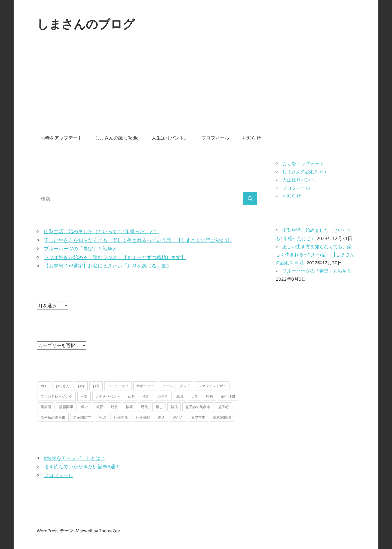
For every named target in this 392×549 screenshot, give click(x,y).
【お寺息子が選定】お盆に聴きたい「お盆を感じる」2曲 (106, 266)
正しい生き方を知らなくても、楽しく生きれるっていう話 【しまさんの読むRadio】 (138, 240)
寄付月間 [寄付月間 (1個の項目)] (228, 396)
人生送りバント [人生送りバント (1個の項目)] (108, 396)
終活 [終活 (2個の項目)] (161, 417)
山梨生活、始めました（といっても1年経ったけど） (102, 231)
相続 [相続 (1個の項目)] (102, 417)
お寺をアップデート (61, 138)
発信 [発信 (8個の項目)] (174, 407)
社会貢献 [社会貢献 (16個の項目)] (143, 417)
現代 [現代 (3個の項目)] (144, 407)
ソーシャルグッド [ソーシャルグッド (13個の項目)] (176, 386)
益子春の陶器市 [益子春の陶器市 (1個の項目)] (198, 407)
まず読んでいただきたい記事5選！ (82, 467)
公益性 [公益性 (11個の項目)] (163, 396)
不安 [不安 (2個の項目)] (84, 396)
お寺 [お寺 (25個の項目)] (81, 386)
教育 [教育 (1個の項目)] (100, 407)
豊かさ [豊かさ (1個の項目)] (178, 417)
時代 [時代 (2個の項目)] (115, 407)
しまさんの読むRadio (117, 138)
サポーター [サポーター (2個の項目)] (145, 386)
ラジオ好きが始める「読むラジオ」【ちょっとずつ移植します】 (115, 257)
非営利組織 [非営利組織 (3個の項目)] (222, 417)
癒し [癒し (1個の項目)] (159, 407)
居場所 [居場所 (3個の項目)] (46, 407)
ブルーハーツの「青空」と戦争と (81, 249)
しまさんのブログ (86, 24)
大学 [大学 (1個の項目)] (195, 396)
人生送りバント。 (170, 138)
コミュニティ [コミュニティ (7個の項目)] (118, 386)
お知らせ (252, 138)
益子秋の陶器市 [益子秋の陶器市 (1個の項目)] (53, 417)
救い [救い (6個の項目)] (85, 407)
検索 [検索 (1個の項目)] (129, 407)
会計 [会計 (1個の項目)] (146, 396)
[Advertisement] (196, 89)
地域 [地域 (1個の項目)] (180, 396)
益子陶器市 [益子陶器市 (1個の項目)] (82, 417)
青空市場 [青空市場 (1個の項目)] (198, 417)
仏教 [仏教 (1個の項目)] (131, 396)
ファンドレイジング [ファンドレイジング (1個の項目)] (56, 396)
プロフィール (215, 138)
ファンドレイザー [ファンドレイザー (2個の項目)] (212, 386)
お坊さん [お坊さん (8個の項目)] (63, 386)
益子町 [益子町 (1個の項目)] (223, 407)
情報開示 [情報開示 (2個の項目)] (66, 407)
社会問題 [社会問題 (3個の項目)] (121, 417)
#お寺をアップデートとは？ (75, 458)
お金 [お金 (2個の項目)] (96, 386)
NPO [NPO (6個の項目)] (44, 386)
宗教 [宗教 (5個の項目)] (210, 396)
